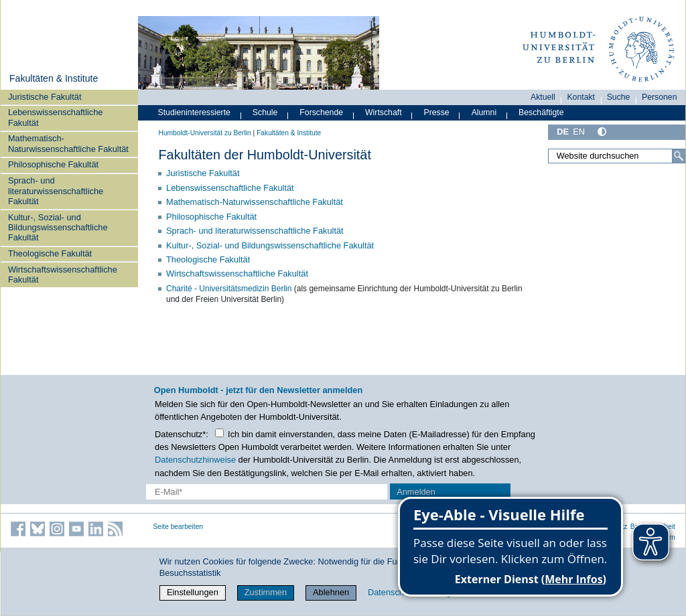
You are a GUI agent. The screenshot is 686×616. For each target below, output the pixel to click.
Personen (660, 97)
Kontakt (581, 97)
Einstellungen (193, 592)
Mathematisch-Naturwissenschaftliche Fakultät (68, 143)
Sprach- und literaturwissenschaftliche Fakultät (56, 191)
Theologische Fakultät (50, 253)
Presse (437, 112)
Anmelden (416, 492)
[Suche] (679, 156)
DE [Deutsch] (563, 132)
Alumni (484, 112)
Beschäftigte (541, 112)
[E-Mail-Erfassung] (267, 492)
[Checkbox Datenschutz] (219, 433)
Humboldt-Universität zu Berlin (205, 133)
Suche (619, 97)
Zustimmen (266, 592)
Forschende (321, 112)
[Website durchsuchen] (616, 156)
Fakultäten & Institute (54, 78)
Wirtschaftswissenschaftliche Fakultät (63, 275)
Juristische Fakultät (45, 97)
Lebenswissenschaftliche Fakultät (56, 117)
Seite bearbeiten (179, 527)
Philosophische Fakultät (53, 164)
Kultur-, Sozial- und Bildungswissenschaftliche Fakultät (58, 228)
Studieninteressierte (194, 112)
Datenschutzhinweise (195, 460)
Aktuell (543, 97)
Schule (265, 112)
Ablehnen (331, 592)
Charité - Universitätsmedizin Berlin (229, 289)
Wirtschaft (384, 112)
